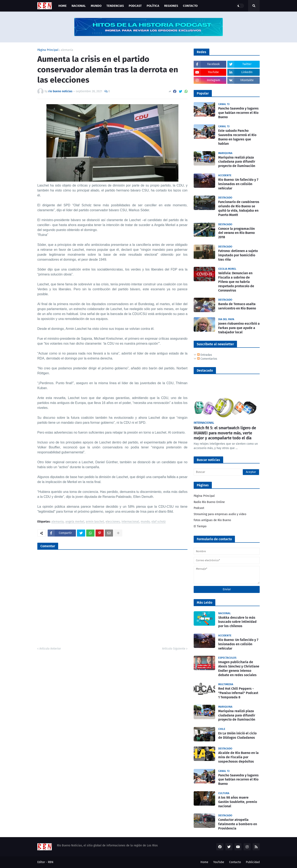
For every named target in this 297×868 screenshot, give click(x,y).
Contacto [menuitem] (190, 6)
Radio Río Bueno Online (209, 502)
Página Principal (48, 50)
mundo (145, 522)
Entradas (205, 355)
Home (204, 862)
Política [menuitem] (153, 6)
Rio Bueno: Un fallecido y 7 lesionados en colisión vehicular (238, 184)
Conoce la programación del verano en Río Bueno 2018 (236, 233)
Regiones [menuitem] (171, 6)
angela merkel (75, 522)
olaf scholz (159, 522)
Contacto (235, 862)
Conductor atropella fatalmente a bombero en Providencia (238, 824)
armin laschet (95, 522)
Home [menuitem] (62, 6)
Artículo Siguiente (174, 649)
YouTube (219, 862)
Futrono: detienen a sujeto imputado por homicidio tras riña (238, 255)
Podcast (199, 508)
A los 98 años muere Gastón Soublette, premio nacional (238, 802)
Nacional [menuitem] (79, 6)
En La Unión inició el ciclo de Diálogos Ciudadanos (237, 735)
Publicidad (253, 862)
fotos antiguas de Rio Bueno (212, 520)
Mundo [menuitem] (96, 6)
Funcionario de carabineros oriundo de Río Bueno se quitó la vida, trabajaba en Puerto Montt (239, 208)
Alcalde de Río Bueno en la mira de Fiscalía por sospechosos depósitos (238, 757)
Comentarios (207, 359)
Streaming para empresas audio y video (220, 514)
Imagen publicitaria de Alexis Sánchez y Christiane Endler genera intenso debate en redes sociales (239, 668)
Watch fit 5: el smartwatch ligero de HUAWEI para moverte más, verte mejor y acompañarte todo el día (225, 433)
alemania (67, 50)
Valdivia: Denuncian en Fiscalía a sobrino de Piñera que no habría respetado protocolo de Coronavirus (236, 282)
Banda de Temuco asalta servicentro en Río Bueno (237, 306)
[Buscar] (227, 472)
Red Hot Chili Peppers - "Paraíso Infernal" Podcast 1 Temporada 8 (238, 693)
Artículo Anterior (50, 649)
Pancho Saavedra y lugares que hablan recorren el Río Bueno (238, 113)
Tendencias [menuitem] (115, 6)
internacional (130, 522)
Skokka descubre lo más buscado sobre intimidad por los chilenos (237, 622)
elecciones (113, 522)
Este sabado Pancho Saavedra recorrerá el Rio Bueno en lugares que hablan (237, 137)
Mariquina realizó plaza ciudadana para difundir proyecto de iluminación (237, 162)
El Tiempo (200, 526)
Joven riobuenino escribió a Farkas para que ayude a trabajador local (239, 328)
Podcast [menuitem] (135, 6)
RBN (51, 862)
